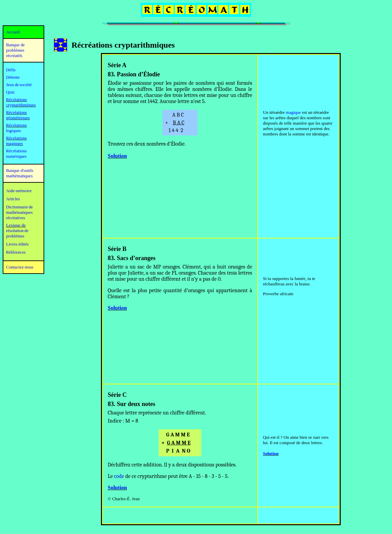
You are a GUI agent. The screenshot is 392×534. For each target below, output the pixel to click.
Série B (117, 249)
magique (294, 112)
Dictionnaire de (19, 207)
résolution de (17, 231)
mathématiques (19, 212)
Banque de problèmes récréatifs (15, 50)
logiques (14, 131)
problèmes (15, 236)
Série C (117, 395)
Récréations (16, 125)
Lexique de (16, 225)
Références (16, 252)
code (119, 476)
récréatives (16, 218)
